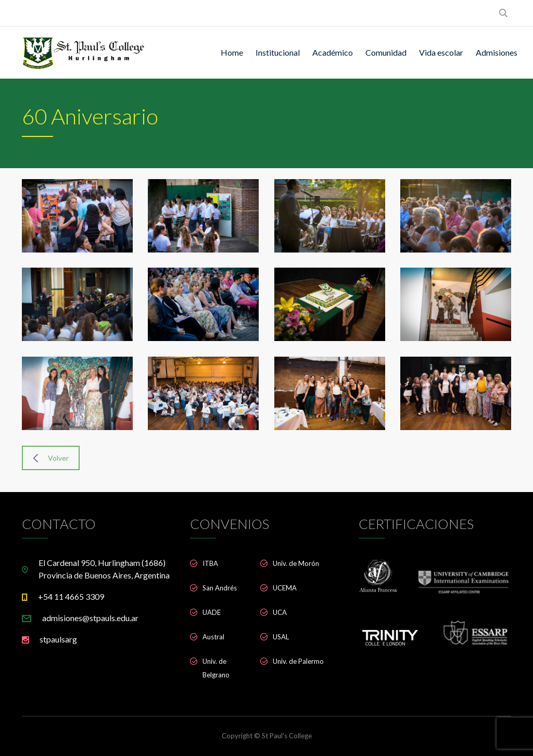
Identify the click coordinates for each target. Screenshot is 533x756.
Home (232, 52)
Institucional (278, 52)
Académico (333, 52)
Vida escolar (441, 52)
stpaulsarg (58, 639)
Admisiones (497, 52)
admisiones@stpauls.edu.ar (90, 618)
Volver (51, 458)
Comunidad (386, 52)
